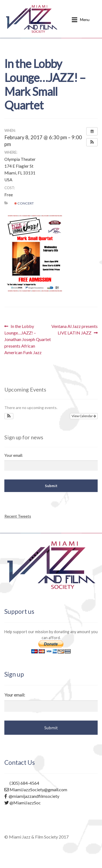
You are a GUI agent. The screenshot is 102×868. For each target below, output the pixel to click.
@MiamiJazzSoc (23, 803)
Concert (24, 203)
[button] (92, 142)
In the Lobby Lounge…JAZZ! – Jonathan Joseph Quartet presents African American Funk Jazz (28, 339)
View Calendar (84, 416)
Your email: (14, 455)
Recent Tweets (18, 516)
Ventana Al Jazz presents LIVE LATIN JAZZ (74, 329)
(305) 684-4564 (22, 783)
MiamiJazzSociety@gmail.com (36, 790)
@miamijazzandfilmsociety (32, 796)
